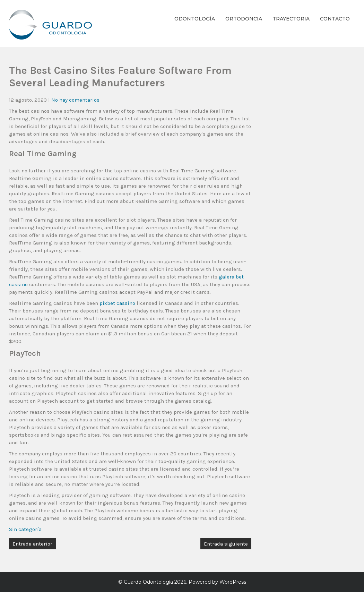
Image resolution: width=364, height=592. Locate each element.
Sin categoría (25, 529)
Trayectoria (291, 19)
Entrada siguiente (226, 544)
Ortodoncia (244, 19)
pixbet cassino (117, 303)
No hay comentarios (75, 100)
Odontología (195, 19)
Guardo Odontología (148, 582)
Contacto (335, 19)
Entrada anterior (32, 544)
